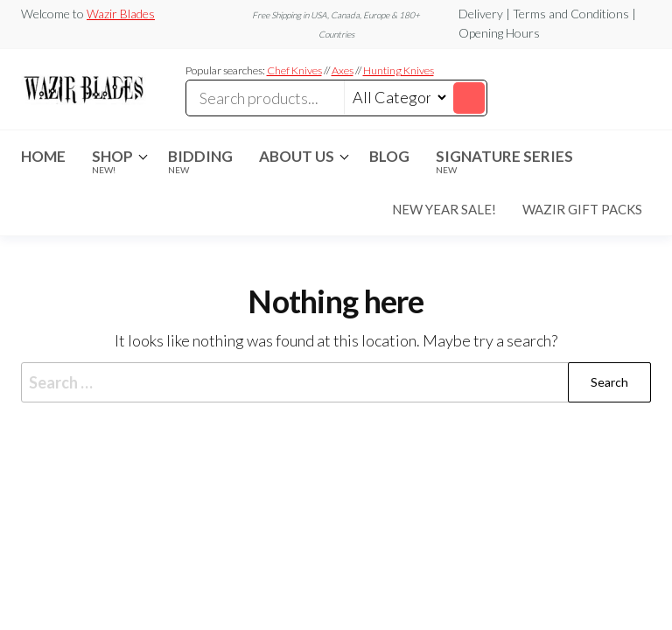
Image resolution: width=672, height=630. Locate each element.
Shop (112, 161)
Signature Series (504, 161)
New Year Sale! (444, 209)
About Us (297, 156)
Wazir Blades (121, 14)
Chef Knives (294, 70)
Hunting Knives (399, 70)
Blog (389, 156)
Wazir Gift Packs (582, 209)
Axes (343, 70)
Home (43, 156)
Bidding (200, 161)
